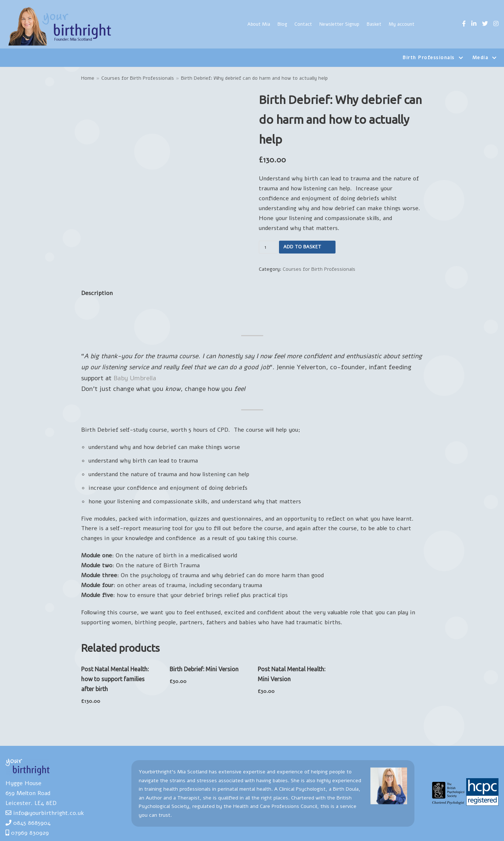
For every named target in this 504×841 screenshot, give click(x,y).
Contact (303, 24)
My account (402, 24)
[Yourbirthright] (61, 26)
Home (88, 78)
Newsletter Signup (339, 24)
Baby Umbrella (135, 378)
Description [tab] (97, 293)
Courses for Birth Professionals (138, 78)
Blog (282, 24)
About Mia (259, 24)
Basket (374, 24)
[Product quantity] (268, 247)
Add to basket (302, 247)
